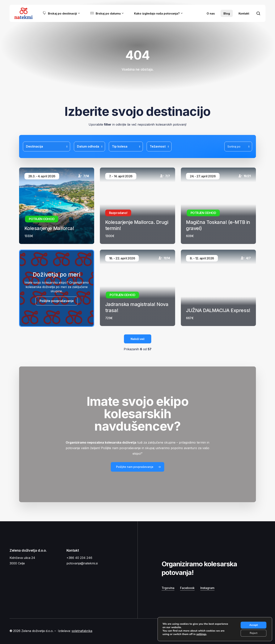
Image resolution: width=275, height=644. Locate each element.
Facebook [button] (187, 588)
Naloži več (138, 339)
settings (201, 634)
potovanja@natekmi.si (82, 563)
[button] (137, 467)
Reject (254, 633)
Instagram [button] (207, 588)
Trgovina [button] (168, 588)
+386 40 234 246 (79, 558)
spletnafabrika (82, 631)
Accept (254, 625)
